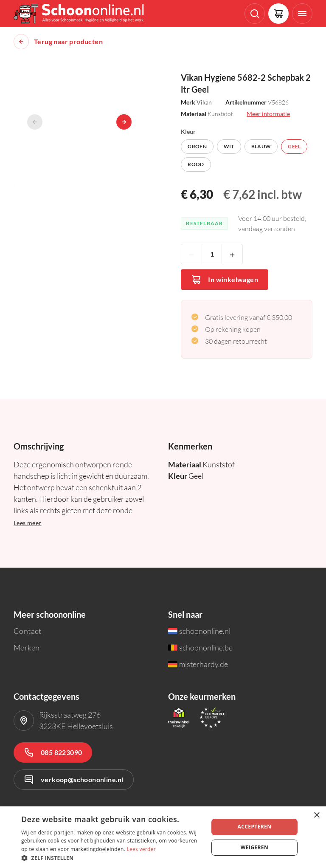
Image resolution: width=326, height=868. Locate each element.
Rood (196, 164)
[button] (112, 858)
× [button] (316, 816)
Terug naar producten (68, 42)
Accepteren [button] (254, 827)
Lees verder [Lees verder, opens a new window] (141, 849)
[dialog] (163, 837)
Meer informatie (268, 114)
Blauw (261, 146)
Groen (197, 146)
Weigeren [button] (254, 847)
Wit (229, 146)
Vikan (204, 102)
